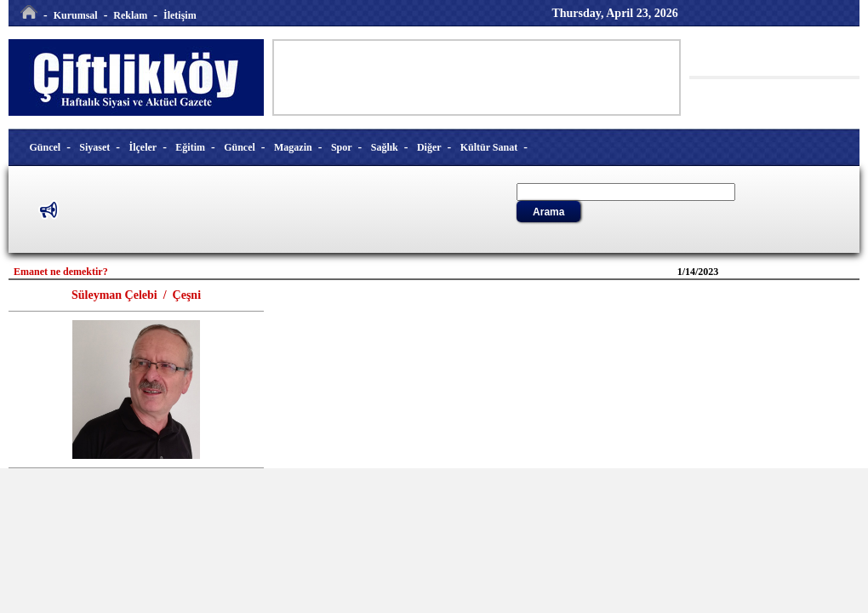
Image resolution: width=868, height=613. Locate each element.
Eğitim (190, 147)
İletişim (180, 15)
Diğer (429, 147)
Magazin (293, 147)
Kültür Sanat (489, 147)
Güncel (46, 147)
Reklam (130, 15)
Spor (342, 147)
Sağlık (385, 147)
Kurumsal (76, 15)
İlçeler (143, 147)
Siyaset (94, 147)
